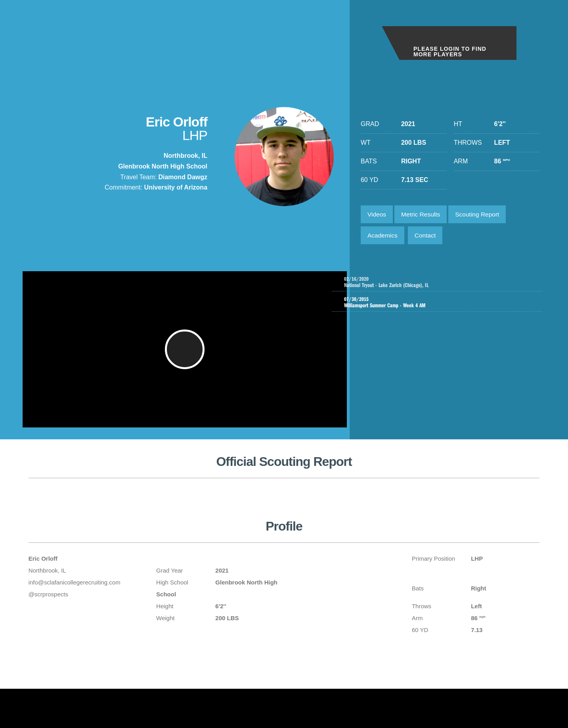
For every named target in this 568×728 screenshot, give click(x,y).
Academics (383, 237)
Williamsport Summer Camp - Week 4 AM (439, 306)
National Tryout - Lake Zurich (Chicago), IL (447, 285)
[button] (186, 356)
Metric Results (423, 215)
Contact (427, 237)
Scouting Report (482, 215)
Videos (378, 215)
